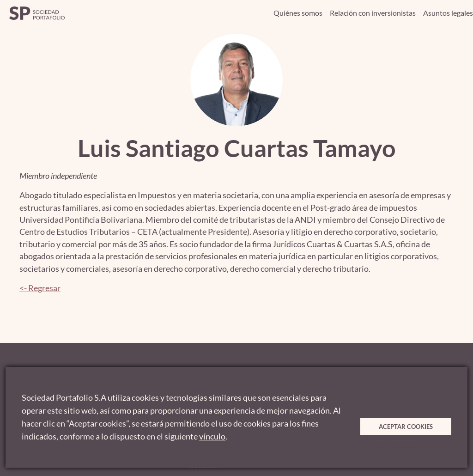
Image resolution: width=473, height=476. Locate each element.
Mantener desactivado (411, 447)
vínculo (212, 436)
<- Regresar (40, 288)
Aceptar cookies (406, 427)
